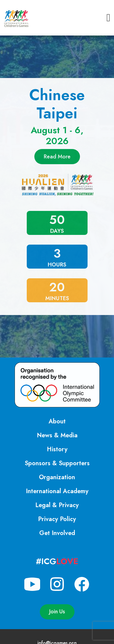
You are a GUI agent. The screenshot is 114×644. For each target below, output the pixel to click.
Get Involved (57, 533)
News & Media (57, 435)
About (57, 421)
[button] (108, 18)
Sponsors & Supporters (57, 463)
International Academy (57, 491)
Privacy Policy (57, 519)
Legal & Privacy (57, 505)
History (57, 449)
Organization (57, 477)
